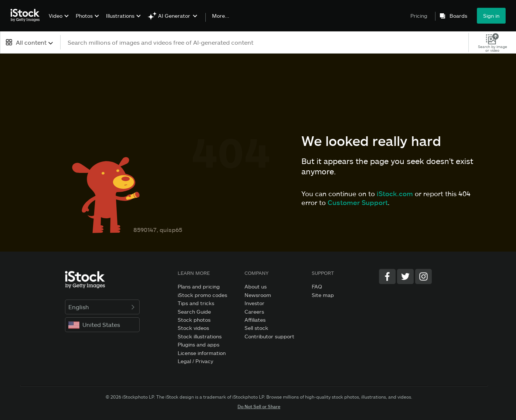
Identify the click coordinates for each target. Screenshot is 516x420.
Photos (84, 16)
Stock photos (194, 320)
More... (221, 16)
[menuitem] (58, 21)
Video (56, 16)
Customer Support (358, 202)
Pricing (419, 16)
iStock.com (395, 194)
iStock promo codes (202, 295)
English (102, 307)
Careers (254, 312)
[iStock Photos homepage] (27, 16)
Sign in (491, 16)
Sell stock (256, 328)
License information (202, 353)
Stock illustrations (200, 336)
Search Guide (194, 312)
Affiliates (255, 320)
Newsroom (258, 295)
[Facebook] (387, 276)
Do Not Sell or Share (259, 406)
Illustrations (120, 16)
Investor (254, 303)
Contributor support (269, 336)
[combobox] (30, 42)
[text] (265, 42)
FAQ (317, 286)
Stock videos (193, 328)
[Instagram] (423, 276)
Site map (323, 295)
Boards (458, 16)
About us (256, 286)
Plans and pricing (199, 286)
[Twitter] (405, 276)
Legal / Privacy (195, 361)
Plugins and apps (199, 344)
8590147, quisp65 (158, 230)
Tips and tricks (196, 303)
